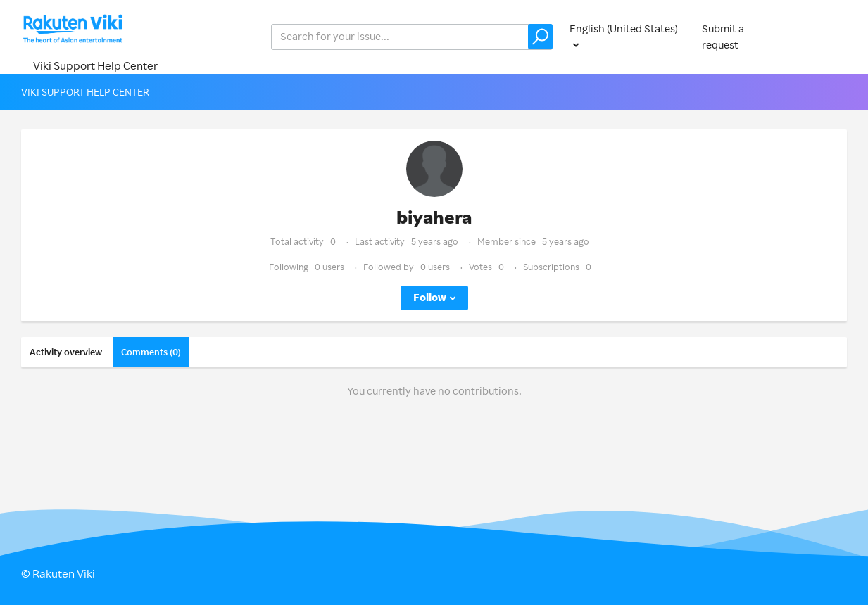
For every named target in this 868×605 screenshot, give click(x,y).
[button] (540, 37)
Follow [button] (430, 297)
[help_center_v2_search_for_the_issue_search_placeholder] (412, 37)
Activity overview (66, 352)
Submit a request (723, 37)
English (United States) (624, 28)
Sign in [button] (827, 36)
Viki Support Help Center (95, 65)
